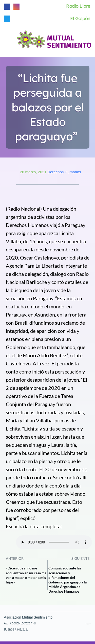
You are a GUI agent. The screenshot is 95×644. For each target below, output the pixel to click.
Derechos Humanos (64, 172)
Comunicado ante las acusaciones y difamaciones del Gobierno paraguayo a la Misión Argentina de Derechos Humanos (68, 580)
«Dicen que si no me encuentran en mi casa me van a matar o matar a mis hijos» (26, 575)
